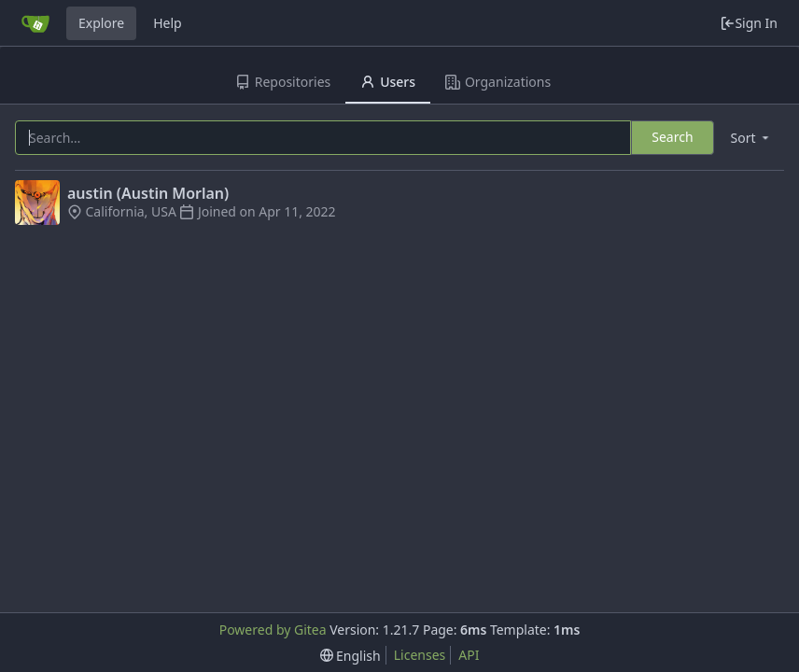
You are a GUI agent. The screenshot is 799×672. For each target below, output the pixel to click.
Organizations (498, 82)
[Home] (35, 23)
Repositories (283, 82)
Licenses (420, 655)
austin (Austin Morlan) (148, 193)
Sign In (749, 23)
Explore (101, 23)
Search (672, 137)
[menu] (751, 138)
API (469, 655)
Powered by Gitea (273, 630)
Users (388, 82)
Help (168, 23)
